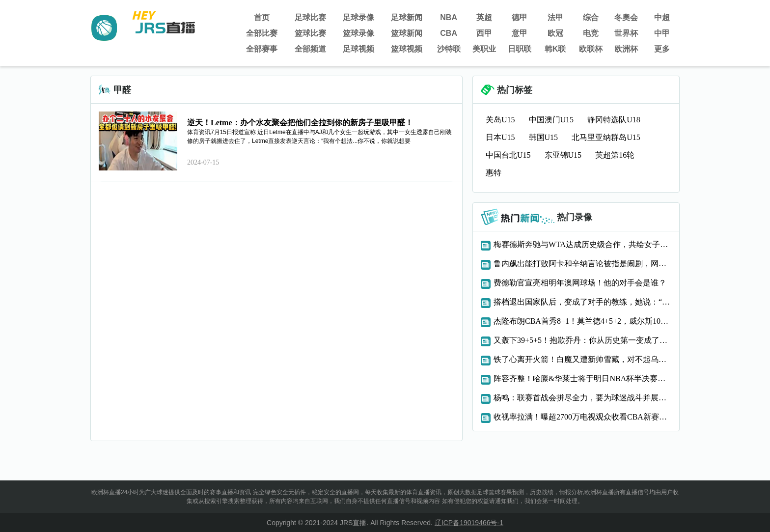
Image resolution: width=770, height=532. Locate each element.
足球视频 (358, 49)
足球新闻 (407, 17)
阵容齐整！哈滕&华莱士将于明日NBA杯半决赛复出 (582, 378)
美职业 (484, 49)
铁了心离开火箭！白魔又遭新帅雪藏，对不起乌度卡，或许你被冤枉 (582, 359)
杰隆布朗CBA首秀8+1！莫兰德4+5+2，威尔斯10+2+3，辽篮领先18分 (582, 321)
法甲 (555, 17)
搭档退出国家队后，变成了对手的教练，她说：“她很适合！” (582, 302)
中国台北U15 (508, 155)
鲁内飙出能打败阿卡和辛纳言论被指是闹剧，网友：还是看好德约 (582, 264)
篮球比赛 (310, 33)
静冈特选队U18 (614, 120)
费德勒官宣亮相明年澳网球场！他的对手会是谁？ (580, 283)
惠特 (494, 173)
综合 (591, 17)
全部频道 (310, 49)
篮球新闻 (407, 33)
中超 (662, 17)
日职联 (520, 49)
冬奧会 (626, 17)
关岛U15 (500, 120)
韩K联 (555, 49)
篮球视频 (407, 49)
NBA (449, 17)
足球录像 (358, 17)
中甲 (662, 33)
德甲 (520, 17)
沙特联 (449, 49)
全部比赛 (262, 33)
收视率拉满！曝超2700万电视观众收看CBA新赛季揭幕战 (582, 417)
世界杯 (626, 33)
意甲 (520, 33)
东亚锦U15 (563, 155)
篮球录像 (358, 33)
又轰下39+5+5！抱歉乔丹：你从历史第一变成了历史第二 (582, 340)
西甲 (484, 33)
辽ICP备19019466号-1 (469, 523)
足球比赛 (310, 17)
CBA (449, 33)
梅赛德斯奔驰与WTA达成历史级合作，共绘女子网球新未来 (582, 244)
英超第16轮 (615, 155)
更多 (662, 49)
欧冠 (555, 33)
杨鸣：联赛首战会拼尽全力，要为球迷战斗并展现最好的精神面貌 (582, 398)
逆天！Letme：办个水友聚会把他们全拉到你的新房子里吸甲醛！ (300, 123)
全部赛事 (262, 49)
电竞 (591, 33)
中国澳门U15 (551, 120)
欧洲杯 (626, 49)
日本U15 (500, 137)
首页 (262, 17)
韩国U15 (544, 137)
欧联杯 (591, 49)
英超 (484, 17)
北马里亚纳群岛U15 (606, 137)
